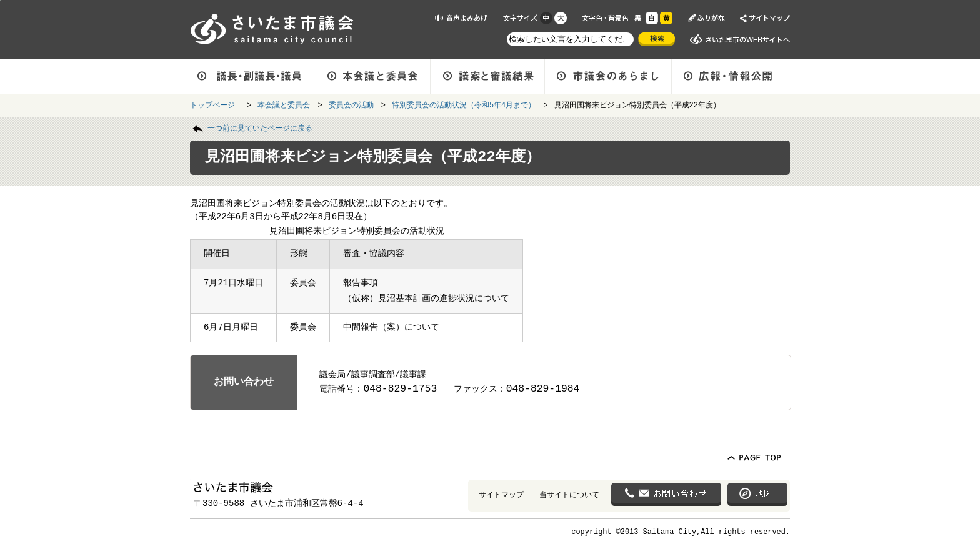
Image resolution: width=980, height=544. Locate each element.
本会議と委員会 (284, 104)
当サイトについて (569, 494)
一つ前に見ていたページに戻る (260, 127)
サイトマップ (501, 494)
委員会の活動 (351, 104)
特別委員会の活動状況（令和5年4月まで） (464, 104)
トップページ (215, 104)
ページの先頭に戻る (0, 0)
